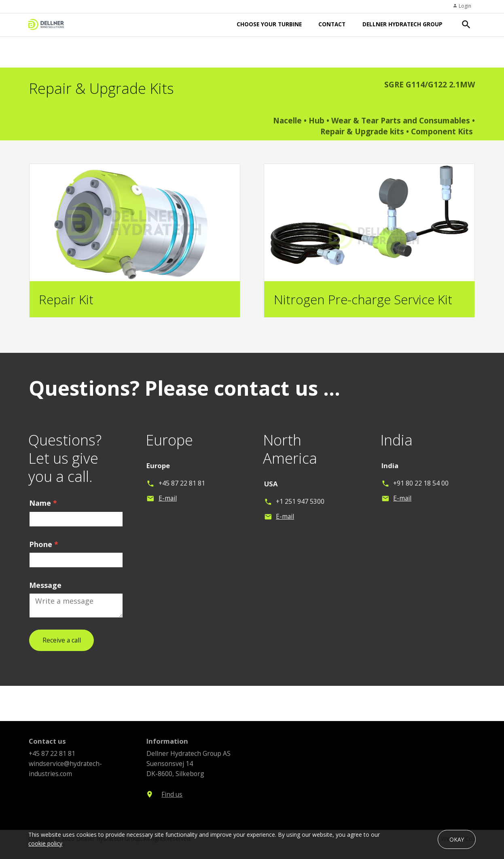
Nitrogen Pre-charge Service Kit (363, 299)
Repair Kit (66, 299)
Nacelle (288, 121)
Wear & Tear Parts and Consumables (401, 121)
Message (45, 591)
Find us (172, 800)
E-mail (168, 505)
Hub (317, 121)
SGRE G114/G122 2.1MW (430, 85)
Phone (44, 550)
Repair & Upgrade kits (362, 132)
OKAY (457, 839)
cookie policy (45, 843)
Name (43, 509)
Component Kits (442, 132)
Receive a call (62, 646)
